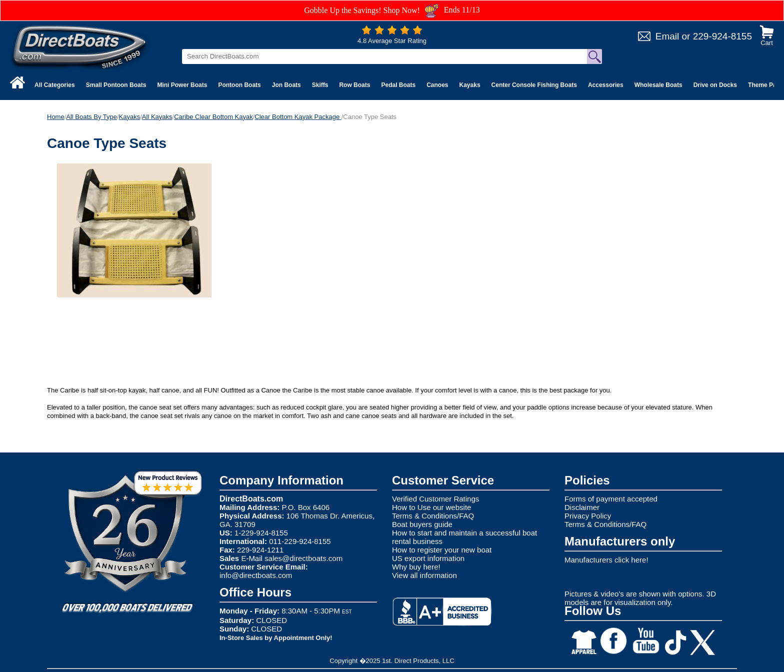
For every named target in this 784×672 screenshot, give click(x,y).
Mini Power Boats (182, 85)
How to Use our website (431, 507)
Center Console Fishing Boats (534, 85)
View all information (424, 575)
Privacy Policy (588, 516)
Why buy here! (416, 567)
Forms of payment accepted (611, 499)
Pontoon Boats (239, 85)
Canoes (437, 85)
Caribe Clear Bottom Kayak (213, 117)
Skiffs (320, 85)
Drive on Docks (715, 85)
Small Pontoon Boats (116, 85)
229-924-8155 (722, 36)
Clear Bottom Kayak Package (298, 117)
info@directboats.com (256, 575)
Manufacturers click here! (606, 560)
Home (56, 117)
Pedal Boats (398, 85)
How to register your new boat (442, 550)
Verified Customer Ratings (435, 499)
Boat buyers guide (422, 524)
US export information (428, 558)
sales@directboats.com (303, 558)
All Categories (55, 85)
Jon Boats (286, 85)
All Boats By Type (91, 117)
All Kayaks (157, 117)
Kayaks (470, 85)
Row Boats (354, 85)
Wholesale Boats (658, 85)
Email (667, 36)
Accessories (606, 85)
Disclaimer (582, 507)
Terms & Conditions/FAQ (433, 516)
